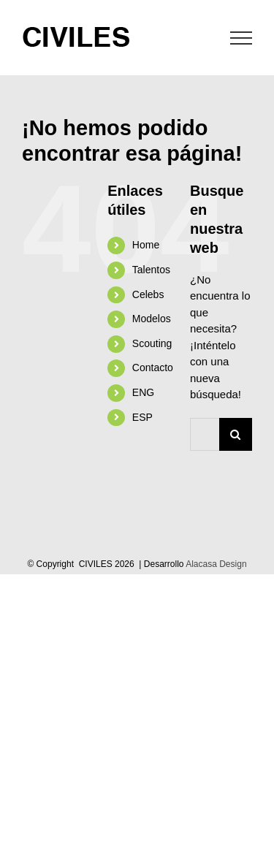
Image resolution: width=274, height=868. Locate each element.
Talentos (151, 270)
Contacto (153, 368)
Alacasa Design (216, 564)
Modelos (152, 319)
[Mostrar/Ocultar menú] (241, 38)
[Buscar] (236, 434)
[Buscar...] (205, 434)
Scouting (152, 343)
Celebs (148, 294)
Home (146, 245)
